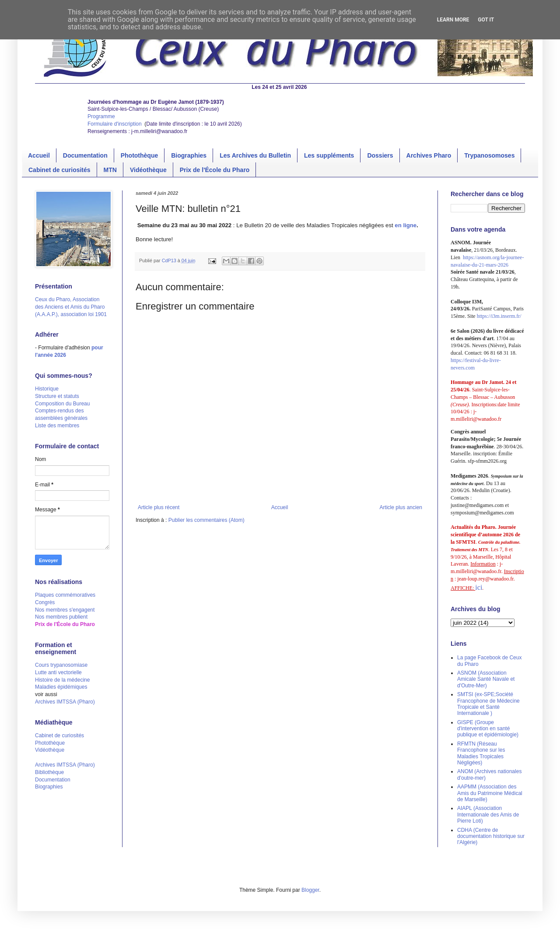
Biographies (189, 155)
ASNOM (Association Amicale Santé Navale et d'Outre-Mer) (486, 679)
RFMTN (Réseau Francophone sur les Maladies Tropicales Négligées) (481, 753)
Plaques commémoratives (65, 595)
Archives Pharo (429, 155)
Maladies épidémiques (61, 687)
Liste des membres (57, 426)
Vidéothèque (148, 170)
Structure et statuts (57, 396)
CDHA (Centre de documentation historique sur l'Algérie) (491, 836)
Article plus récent (159, 507)
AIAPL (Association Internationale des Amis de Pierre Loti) (488, 815)
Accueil (39, 155)
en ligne (406, 225)
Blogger (310, 890)
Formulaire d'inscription (115, 124)
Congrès (45, 602)
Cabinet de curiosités (59, 170)
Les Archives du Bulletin (255, 155)
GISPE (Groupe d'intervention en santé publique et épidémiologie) (488, 729)
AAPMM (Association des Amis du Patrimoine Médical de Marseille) (490, 793)
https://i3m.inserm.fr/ (499, 316)
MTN (110, 170)
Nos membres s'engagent (65, 610)
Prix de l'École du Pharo (215, 170)
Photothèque (140, 155)
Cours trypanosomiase (61, 665)
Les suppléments (329, 155)
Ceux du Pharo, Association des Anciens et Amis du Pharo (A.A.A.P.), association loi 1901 (71, 307)
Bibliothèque (49, 772)
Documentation (85, 155)
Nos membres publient (61, 617)
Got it (486, 20)
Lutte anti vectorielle (58, 672)
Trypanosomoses (489, 155)
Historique (47, 389)
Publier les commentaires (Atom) (206, 520)
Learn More (453, 20)
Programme (101, 116)
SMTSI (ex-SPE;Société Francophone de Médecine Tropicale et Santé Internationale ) (488, 704)
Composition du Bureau (62, 404)
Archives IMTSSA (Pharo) (65, 702)
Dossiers (380, 155)
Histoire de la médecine (62, 680)
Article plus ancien (401, 507)
